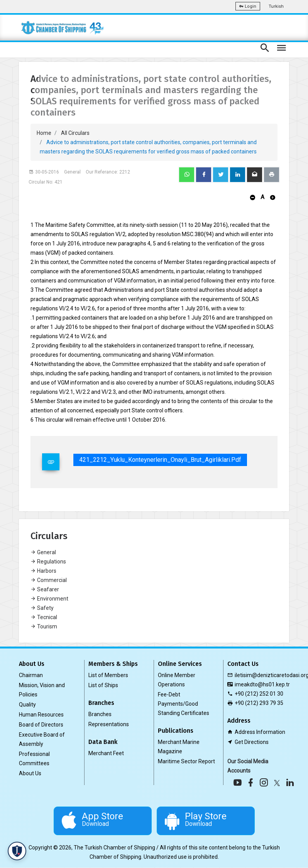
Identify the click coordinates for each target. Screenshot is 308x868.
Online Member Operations (177, 680)
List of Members (108, 675)
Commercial (49, 580)
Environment (49, 599)
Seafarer (45, 589)
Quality (27, 705)
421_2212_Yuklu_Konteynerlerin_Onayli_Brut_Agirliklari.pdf (160, 460)
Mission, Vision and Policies (42, 690)
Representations (109, 724)
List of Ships (103, 685)
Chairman (31, 675)
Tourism (44, 626)
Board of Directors (41, 725)
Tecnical (44, 617)
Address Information (260, 732)
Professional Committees (34, 759)
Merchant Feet (106, 753)
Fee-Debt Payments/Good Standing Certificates (184, 704)
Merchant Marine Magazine (179, 747)
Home (44, 133)
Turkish (276, 6)
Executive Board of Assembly (42, 739)
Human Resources (41, 715)
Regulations (48, 562)
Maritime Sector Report (186, 761)
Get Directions (252, 742)
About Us (30, 773)
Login (248, 6)
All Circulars (75, 133)
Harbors (43, 571)
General (43, 552)
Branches (100, 714)
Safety (42, 608)
